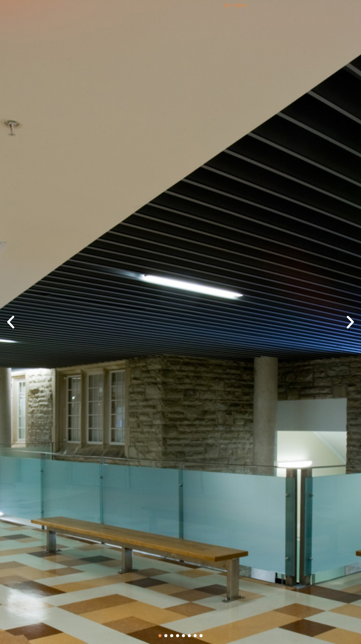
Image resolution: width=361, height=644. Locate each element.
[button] (214, 5)
